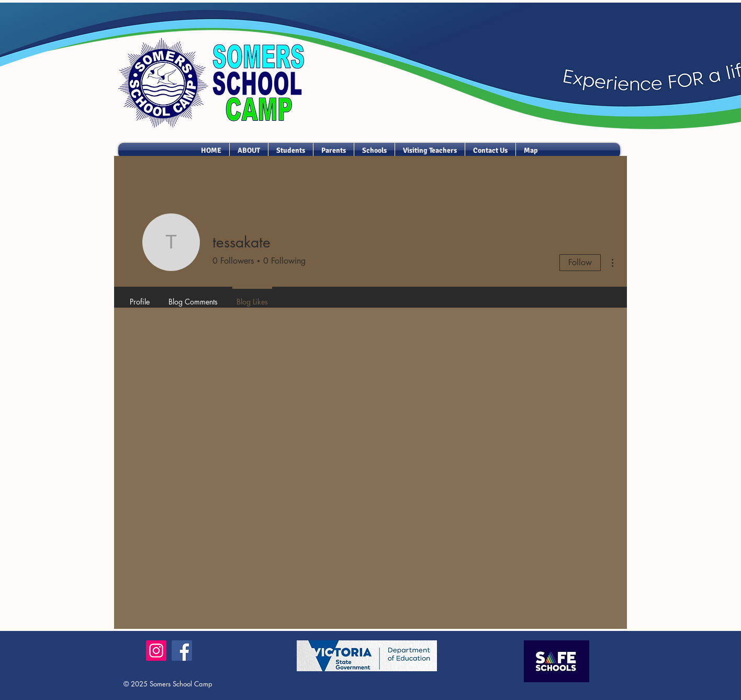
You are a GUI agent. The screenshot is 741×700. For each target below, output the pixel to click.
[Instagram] (156, 651)
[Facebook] (182, 651)
